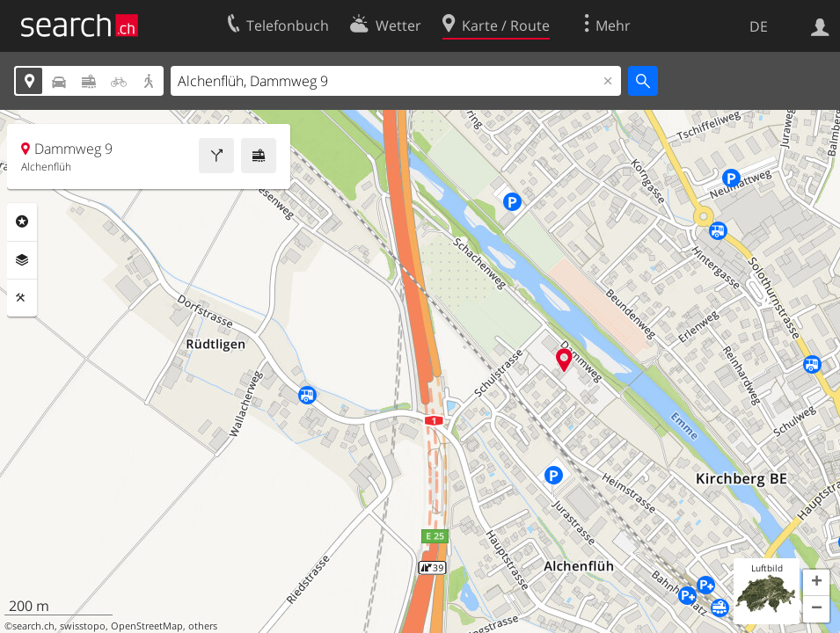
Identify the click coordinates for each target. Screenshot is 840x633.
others (203, 626)
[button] (816, 583)
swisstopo (83, 626)
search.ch (33, 626)
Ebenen (22, 260)
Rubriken (22, 222)
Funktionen (22, 298)
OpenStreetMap (147, 626)
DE (759, 26)
